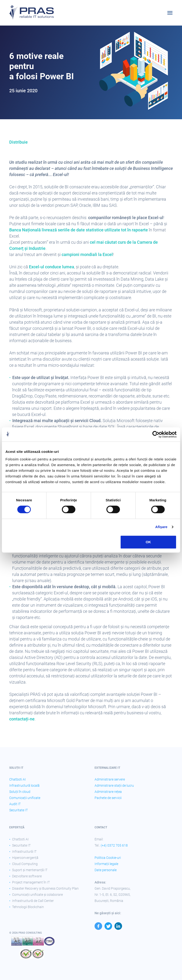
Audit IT (15, 804)
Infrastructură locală (24, 786)
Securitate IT (18, 810)
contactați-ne (22, 719)
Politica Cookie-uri (108, 858)
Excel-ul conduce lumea (52, 267)
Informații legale (106, 864)
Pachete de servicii (108, 798)
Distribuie (18, 142)
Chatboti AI (18, 779)
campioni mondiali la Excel (87, 254)
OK (148, 542)
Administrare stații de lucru (114, 786)
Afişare (161, 527)
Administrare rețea (108, 792)
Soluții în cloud (20, 792)
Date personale (106, 870)
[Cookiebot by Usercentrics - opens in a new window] (156, 434)
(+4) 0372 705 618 (114, 845)
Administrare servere (110, 779)
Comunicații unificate (25, 798)
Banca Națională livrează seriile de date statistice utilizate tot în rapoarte (79, 230)
